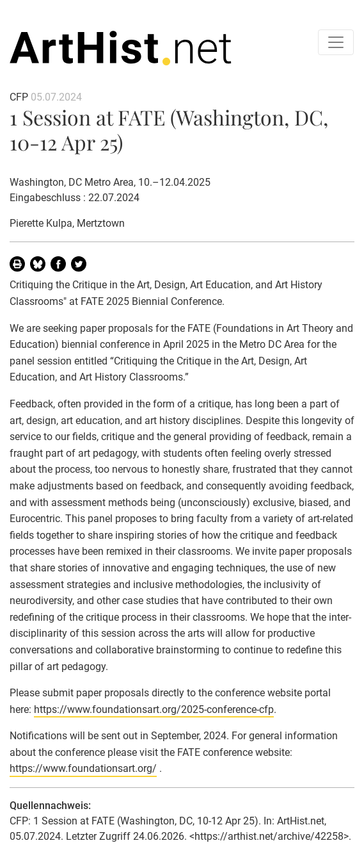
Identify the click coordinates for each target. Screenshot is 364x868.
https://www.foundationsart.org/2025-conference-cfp (154, 709)
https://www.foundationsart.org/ (83, 768)
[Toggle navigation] (336, 42)
